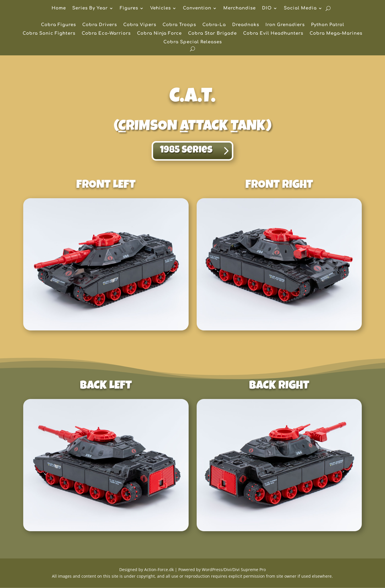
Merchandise (240, 8)
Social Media (300, 8)
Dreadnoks (246, 25)
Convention (197, 8)
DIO (267, 8)
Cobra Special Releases (193, 42)
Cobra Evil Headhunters (273, 34)
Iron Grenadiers (285, 25)
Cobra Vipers (140, 25)
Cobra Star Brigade (212, 34)
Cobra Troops (179, 25)
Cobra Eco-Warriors (106, 34)
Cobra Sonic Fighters (49, 34)
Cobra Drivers (100, 25)
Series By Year (90, 8)
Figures (129, 8)
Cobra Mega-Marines (336, 34)
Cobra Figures (58, 25)
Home (59, 8)
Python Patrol (328, 25)
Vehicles (161, 8)
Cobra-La (214, 25)
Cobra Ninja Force (159, 34)
